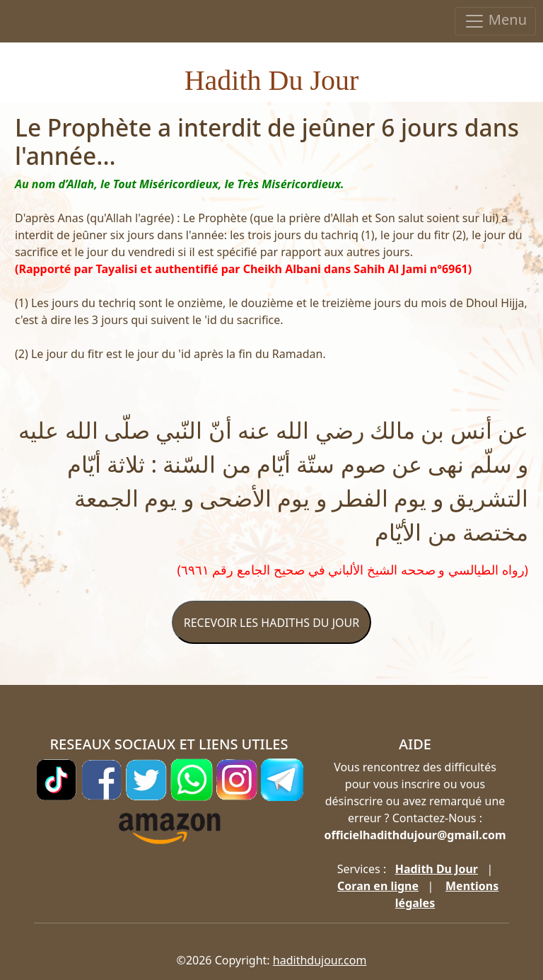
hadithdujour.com (320, 960)
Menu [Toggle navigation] (495, 21)
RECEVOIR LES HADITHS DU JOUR (271, 623)
